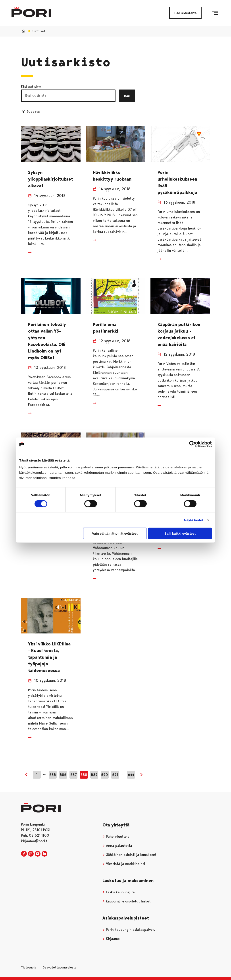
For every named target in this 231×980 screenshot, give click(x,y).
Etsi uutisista (31, 87)
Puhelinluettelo (116, 837)
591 (115, 775)
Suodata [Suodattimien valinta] (31, 111)
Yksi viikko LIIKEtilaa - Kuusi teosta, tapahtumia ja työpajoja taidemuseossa (49, 657)
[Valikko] (215, 13)
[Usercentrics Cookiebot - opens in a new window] (192, 444)
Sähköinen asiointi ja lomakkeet (129, 855)
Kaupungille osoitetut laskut (127, 901)
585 (53, 775)
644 (131, 775)
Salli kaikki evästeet (180, 533)
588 (84, 775)
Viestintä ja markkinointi (124, 864)
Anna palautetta (117, 846)
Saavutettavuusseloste (60, 967)
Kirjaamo (111, 939)
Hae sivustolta (185, 13)
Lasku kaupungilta (119, 892)
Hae (127, 96)
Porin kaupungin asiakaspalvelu (129, 930)
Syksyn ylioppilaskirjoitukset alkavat (51, 179)
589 (94, 775)
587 (74, 775)
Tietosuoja (29, 967)
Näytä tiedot (194, 520)
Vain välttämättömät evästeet (115, 533)
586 (63, 775)
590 (105, 775)
